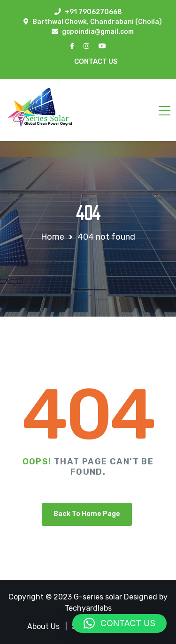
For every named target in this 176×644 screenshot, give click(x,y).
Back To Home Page (87, 514)
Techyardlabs (88, 608)
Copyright (27, 597)
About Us (43, 626)
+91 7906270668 (93, 12)
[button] (119, 623)
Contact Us (96, 61)
